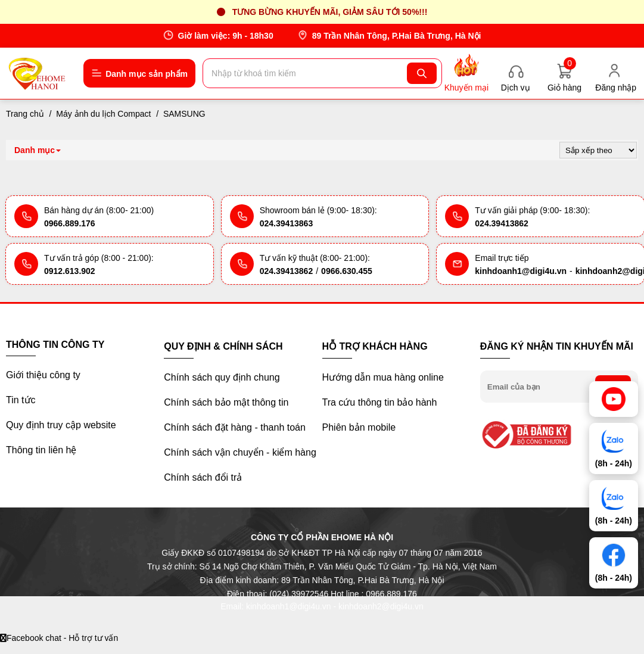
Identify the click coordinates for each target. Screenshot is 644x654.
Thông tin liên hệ (41, 450)
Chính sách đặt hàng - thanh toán (235, 427)
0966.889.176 (70, 223)
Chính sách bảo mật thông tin (226, 402)
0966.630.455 (347, 271)
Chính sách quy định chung (222, 377)
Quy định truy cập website (61, 425)
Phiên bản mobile (359, 427)
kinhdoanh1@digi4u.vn (521, 271)
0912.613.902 (70, 271)
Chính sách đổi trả (203, 477)
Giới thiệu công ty (43, 375)
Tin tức (21, 400)
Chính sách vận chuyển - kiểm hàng (240, 452)
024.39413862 (502, 223)
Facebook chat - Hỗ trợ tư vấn (59, 638)
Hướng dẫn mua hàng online (383, 377)
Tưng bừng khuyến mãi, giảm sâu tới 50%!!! (330, 12)
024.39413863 (287, 223)
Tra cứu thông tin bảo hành (380, 402)
